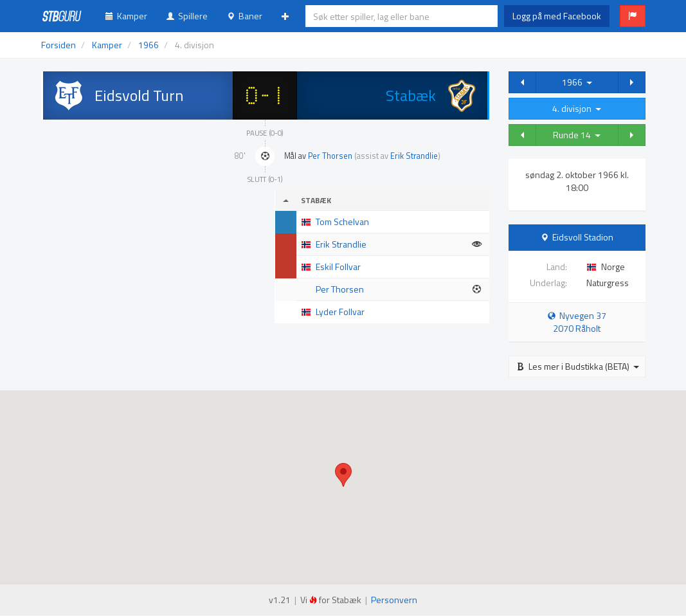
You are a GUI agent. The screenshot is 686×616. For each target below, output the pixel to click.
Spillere (187, 16)
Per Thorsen (330, 156)
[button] (633, 16)
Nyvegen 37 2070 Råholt (577, 322)
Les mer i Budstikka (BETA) (578, 366)
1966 (577, 82)
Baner (245, 16)
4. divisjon (577, 108)
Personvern (394, 600)
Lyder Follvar (340, 312)
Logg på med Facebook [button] (557, 16)
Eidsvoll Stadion (583, 237)
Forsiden (59, 45)
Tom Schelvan (342, 222)
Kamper (126, 16)
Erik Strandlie (414, 156)
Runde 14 (577, 135)
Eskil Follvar (338, 267)
